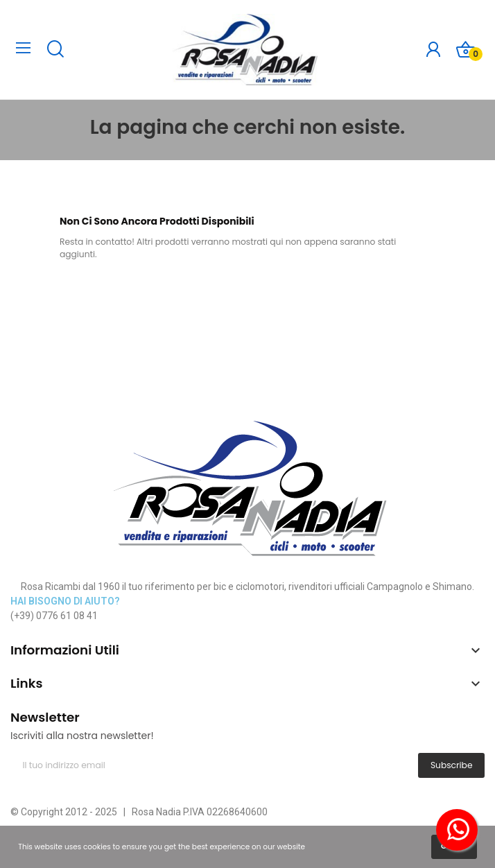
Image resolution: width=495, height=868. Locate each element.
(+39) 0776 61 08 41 (54, 616)
